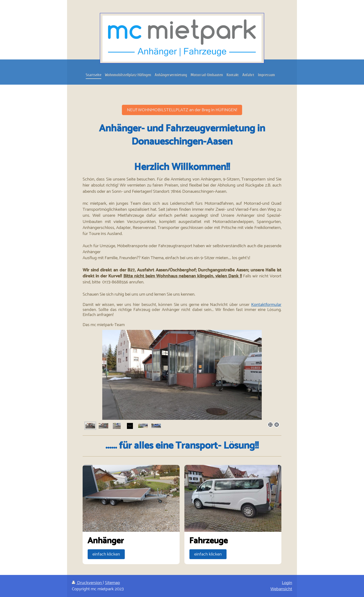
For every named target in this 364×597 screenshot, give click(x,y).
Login (287, 583)
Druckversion (87, 583)
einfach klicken (106, 554)
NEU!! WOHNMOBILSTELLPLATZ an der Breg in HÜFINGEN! (182, 110)
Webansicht (281, 589)
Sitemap (112, 583)
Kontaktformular (266, 305)
